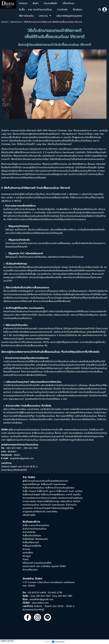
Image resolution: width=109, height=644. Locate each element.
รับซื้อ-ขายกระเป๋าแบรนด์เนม (36, 525)
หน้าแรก (5, 22)
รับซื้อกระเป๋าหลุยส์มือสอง (53, 495)
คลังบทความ (16, 22)
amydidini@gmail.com (42, 599)
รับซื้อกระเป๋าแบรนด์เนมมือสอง (60, 488)
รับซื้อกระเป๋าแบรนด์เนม (34, 488)
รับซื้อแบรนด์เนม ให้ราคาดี (55, 188)
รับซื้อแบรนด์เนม (80, 171)
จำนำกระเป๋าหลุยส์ (42, 508)
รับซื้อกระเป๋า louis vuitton (69, 491)
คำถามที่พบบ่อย (30, 570)
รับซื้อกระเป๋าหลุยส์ (31, 495)
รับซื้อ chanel (29, 491)
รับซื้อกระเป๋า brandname (53, 484)
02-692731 (34, 593)
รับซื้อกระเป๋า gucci (46, 491)
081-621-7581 (65, 596)
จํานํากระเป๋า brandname (52, 505)
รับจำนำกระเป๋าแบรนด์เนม (35, 529)
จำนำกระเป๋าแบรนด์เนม (28, 445)
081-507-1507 (43, 596)
